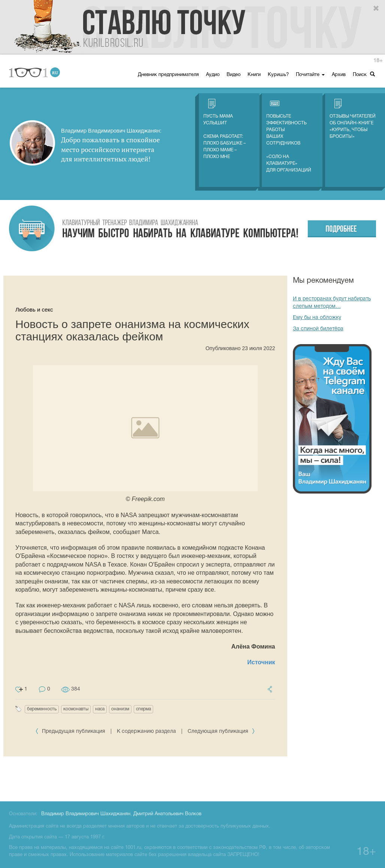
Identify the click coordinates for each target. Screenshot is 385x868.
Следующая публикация (221, 732)
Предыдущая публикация (71, 732)
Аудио (213, 75)
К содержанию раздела (146, 732)
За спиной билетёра (318, 329)
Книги (254, 75)
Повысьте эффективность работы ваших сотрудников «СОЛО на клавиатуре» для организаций (289, 136)
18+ (378, 61)
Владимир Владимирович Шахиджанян (86, 814)
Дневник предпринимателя (168, 75)
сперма (143, 709)
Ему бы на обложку (317, 318)
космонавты (76, 709)
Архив (339, 75)
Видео (234, 75)
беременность (42, 709)
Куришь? (278, 75)
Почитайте (310, 75)
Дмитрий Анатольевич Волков (167, 814)
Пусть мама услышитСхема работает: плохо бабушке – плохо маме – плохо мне (225, 129)
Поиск (364, 74)
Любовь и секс (34, 309)
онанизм (120, 709)
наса (100, 709)
